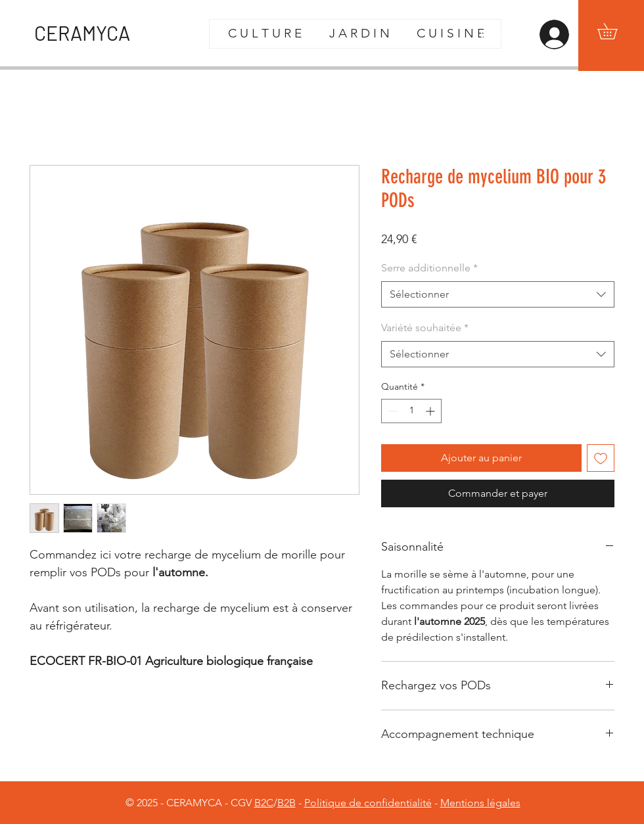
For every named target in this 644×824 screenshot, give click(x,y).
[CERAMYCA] (91, 33)
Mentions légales (480, 803)
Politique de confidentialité (368, 803)
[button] (615, 31)
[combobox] (498, 294)
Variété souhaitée (425, 328)
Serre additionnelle (429, 268)
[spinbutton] (411, 411)
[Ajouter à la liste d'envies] (601, 458)
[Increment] (431, 411)
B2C (264, 803)
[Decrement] (391, 411)
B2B (287, 803)
